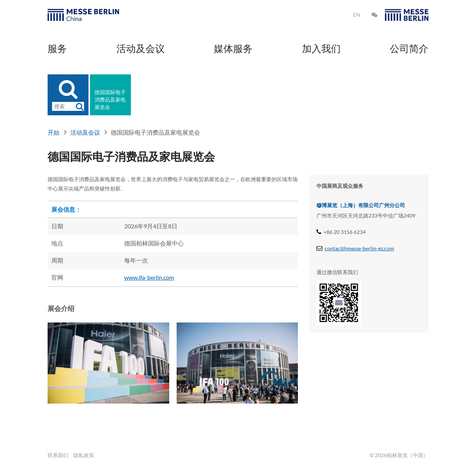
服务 (57, 48)
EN (357, 15)
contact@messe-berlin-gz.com (359, 248)
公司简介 (409, 48)
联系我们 (58, 455)
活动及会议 (141, 48)
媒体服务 (233, 48)
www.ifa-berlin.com (149, 277)
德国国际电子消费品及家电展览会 (110, 99)
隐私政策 (84, 455)
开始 (54, 132)
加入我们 (321, 48)
